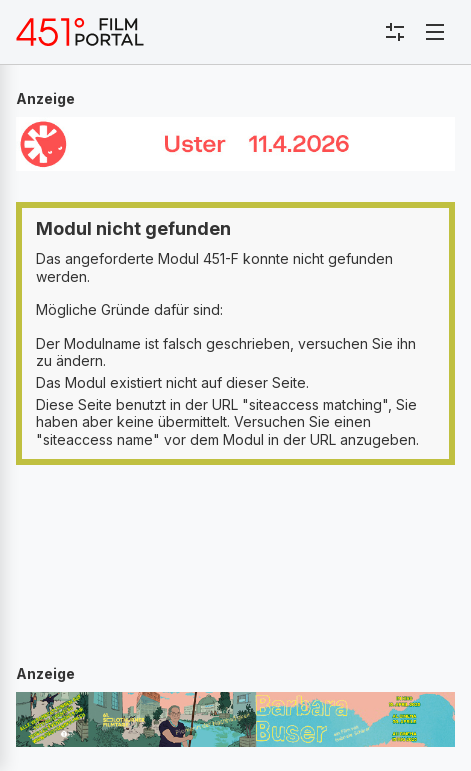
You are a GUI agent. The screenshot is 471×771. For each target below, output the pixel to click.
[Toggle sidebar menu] (395, 32)
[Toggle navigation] (435, 32)
